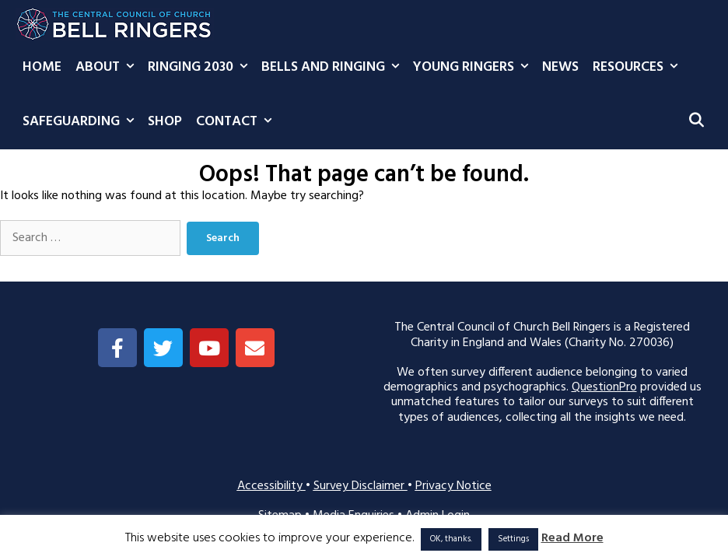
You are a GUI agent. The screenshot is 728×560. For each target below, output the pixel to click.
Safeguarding (82, 122)
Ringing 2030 (201, 68)
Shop (165, 122)
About (108, 68)
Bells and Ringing (334, 68)
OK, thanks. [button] (451, 539)
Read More (572, 539)
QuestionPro (604, 387)
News (560, 67)
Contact (237, 122)
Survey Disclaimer (360, 486)
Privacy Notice (453, 486)
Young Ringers (474, 68)
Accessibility (271, 486)
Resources (639, 68)
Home (42, 67)
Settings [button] (513, 539)
